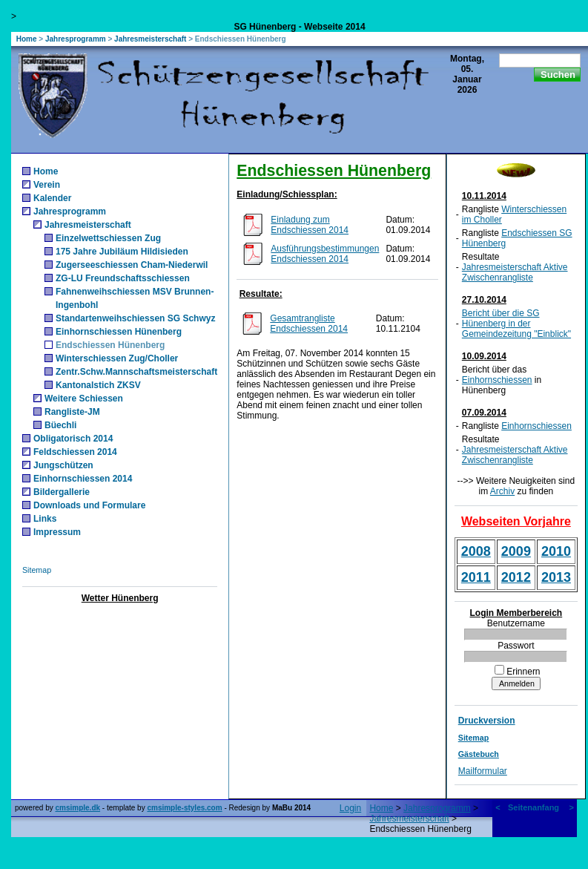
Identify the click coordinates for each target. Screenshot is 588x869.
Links (45, 519)
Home (27, 39)
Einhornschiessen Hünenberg (119, 332)
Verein (47, 185)
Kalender (52, 198)
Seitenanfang (534, 807)
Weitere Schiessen (84, 399)
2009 (516, 551)
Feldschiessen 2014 (75, 452)
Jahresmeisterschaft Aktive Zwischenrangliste (515, 272)
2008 (476, 551)
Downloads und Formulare (89, 505)
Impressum (57, 532)
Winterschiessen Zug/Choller (117, 358)
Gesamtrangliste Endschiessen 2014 (309, 324)
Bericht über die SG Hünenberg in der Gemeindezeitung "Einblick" (516, 324)
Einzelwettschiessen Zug (108, 238)
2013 (556, 577)
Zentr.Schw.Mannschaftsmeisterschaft (136, 372)
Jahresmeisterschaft (150, 39)
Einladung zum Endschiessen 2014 (310, 225)
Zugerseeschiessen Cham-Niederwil (132, 265)
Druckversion (487, 721)
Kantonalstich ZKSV (98, 385)
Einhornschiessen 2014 (83, 479)
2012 (516, 577)
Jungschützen (63, 465)
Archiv (502, 491)
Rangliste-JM (72, 412)
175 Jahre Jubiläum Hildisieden (122, 252)
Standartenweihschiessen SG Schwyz (135, 318)
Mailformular (483, 771)
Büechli (60, 425)
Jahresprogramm (76, 39)
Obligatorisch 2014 (73, 439)
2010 (556, 551)
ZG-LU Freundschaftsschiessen (123, 278)
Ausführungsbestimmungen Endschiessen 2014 (325, 254)
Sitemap (37, 570)
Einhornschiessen (497, 380)
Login (350, 808)
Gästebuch (479, 754)
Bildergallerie (62, 492)
